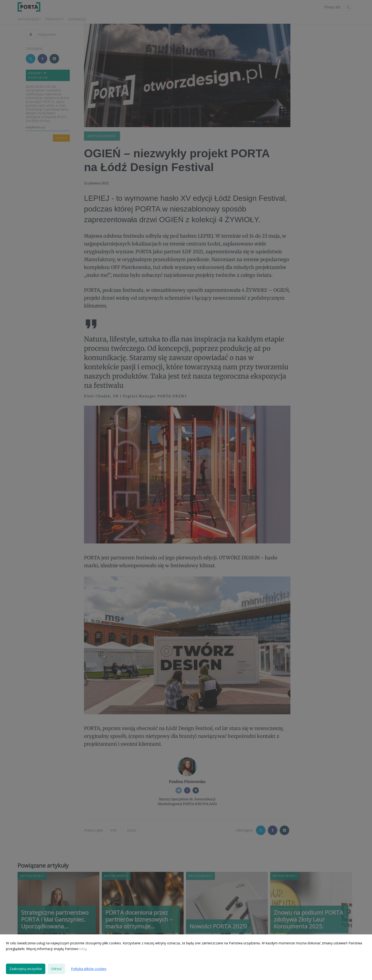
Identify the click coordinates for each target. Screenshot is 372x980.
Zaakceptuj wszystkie (26, 969)
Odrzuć (56, 969)
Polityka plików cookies (89, 969)
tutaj (83, 949)
